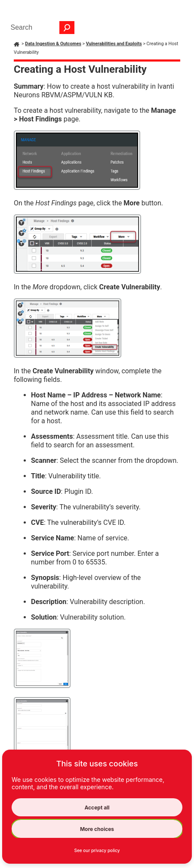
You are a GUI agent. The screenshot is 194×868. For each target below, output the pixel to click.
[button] (67, 28)
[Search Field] (40, 28)
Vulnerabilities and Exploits (114, 44)
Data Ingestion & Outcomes (53, 44)
